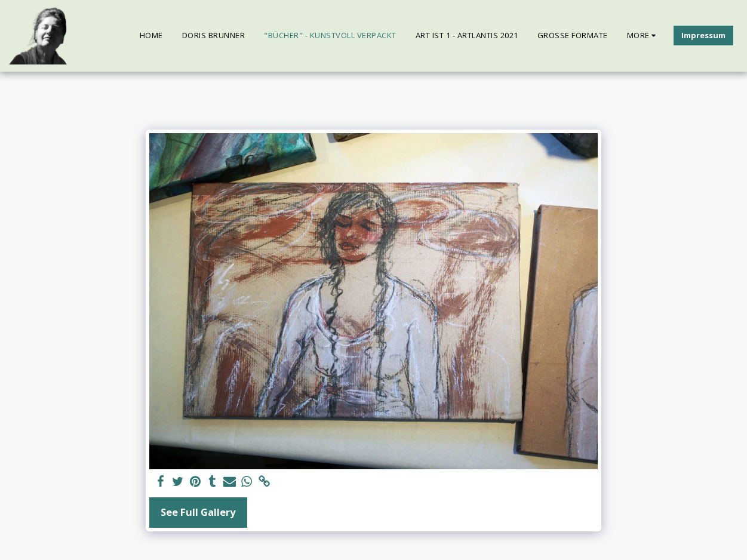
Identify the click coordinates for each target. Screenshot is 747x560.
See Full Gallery (198, 512)
